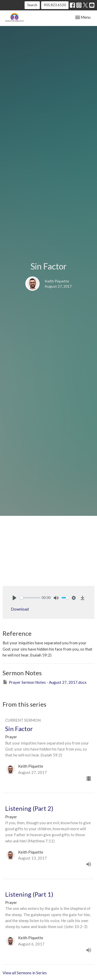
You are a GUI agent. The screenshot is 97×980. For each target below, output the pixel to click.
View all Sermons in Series (25, 973)
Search (32, 5)
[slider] (30, 598)
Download (20, 609)
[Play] (14, 598)
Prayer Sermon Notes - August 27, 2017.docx (45, 682)
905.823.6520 (55, 5)
